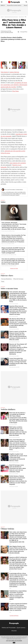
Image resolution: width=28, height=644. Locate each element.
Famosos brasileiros (6, 279)
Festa (3, 282)
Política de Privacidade (9, 628)
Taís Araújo (4, 72)
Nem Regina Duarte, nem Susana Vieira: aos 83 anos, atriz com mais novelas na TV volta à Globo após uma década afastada (18, 550)
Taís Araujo (21, 17)
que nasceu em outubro (18, 163)
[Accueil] (14, 2)
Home (2, 17)
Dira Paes (15, 91)
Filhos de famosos (18, 279)
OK (14, 643)
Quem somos (21, 628)
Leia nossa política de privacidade (14, 641)
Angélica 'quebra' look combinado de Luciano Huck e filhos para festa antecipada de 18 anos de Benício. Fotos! (18, 457)
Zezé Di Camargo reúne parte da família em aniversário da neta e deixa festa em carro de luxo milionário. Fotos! (18, 468)
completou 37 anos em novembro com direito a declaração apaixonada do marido (14, 85)
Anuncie (14, 631)
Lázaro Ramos (14, 72)
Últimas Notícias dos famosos (11, 17)
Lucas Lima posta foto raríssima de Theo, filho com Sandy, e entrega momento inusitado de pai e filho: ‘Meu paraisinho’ (18, 362)
